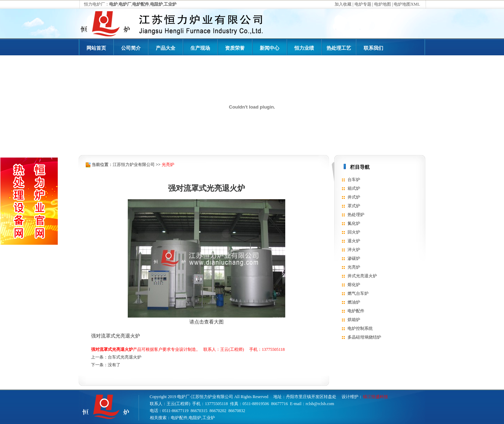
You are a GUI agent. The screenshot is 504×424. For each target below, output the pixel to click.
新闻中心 (269, 48)
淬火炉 (354, 250)
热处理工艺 (339, 48)
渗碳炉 (354, 258)
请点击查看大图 (206, 322)
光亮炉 (168, 165)
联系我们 (373, 48)
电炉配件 (356, 311)
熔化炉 (354, 285)
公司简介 (131, 48)
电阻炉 (195, 418)
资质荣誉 (235, 48)
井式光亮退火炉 (362, 276)
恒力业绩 (304, 48)
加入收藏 (343, 4)
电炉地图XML (407, 4)
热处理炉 (356, 215)
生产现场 (200, 48)
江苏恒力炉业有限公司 (134, 165)
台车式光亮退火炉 (125, 357)
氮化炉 (354, 223)
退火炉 (354, 241)
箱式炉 (354, 188)
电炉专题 (363, 4)
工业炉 (209, 418)
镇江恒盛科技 (376, 397)
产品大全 (166, 48)
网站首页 (96, 48)
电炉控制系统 (360, 328)
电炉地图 (383, 4)
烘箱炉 (354, 320)
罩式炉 (354, 206)
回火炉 (354, 232)
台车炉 (354, 180)
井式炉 (354, 197)
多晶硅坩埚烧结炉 (364, 337)
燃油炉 (354, 302)
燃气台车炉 (358, 293)
